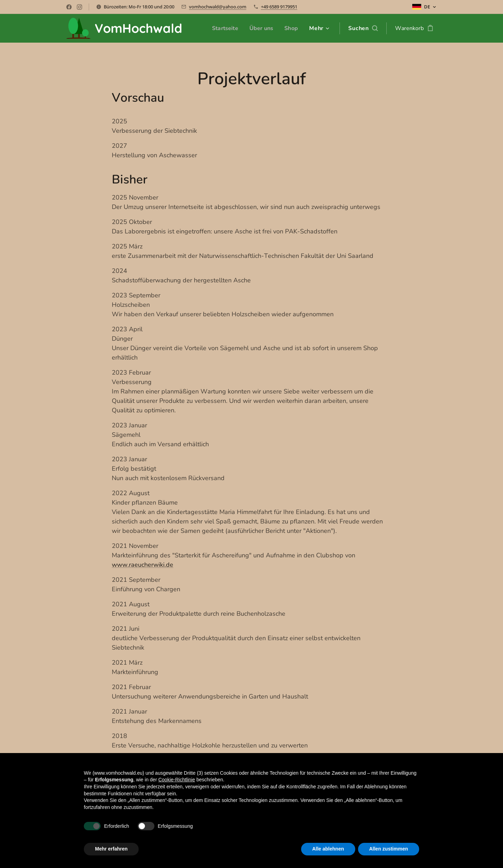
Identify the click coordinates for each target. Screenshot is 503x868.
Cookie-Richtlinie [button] (177, 780)
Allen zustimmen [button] (389, 849)
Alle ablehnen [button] (328, 849)
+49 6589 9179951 (279, 7)
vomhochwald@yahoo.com (218, 7)
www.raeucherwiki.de (143, 565)
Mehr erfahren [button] (111, 849)
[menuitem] (223, 28)
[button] (363, 28)
